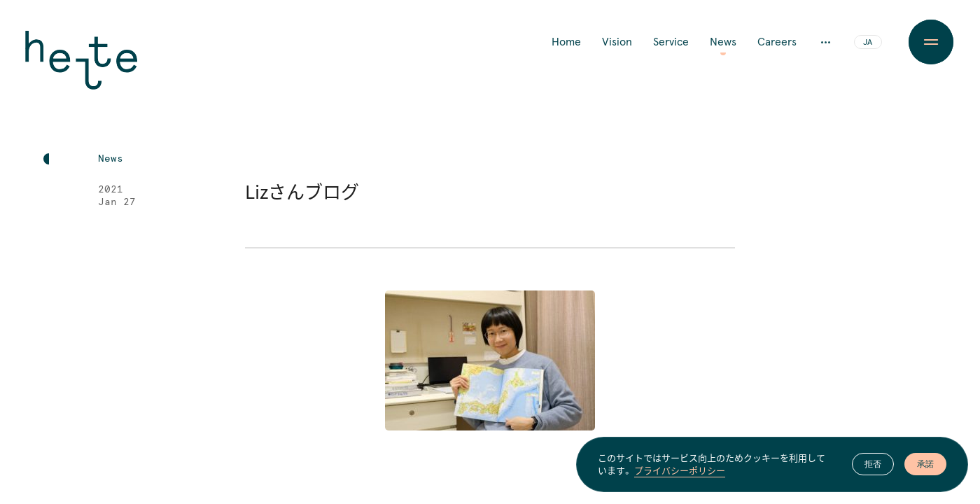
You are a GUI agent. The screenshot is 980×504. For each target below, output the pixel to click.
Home (566, 42)
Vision (617, 42)
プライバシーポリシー (680, 471)
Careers (777, 42)
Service (671, 42)
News (723, 42)
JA (868, 43)
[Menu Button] (931, 42)
